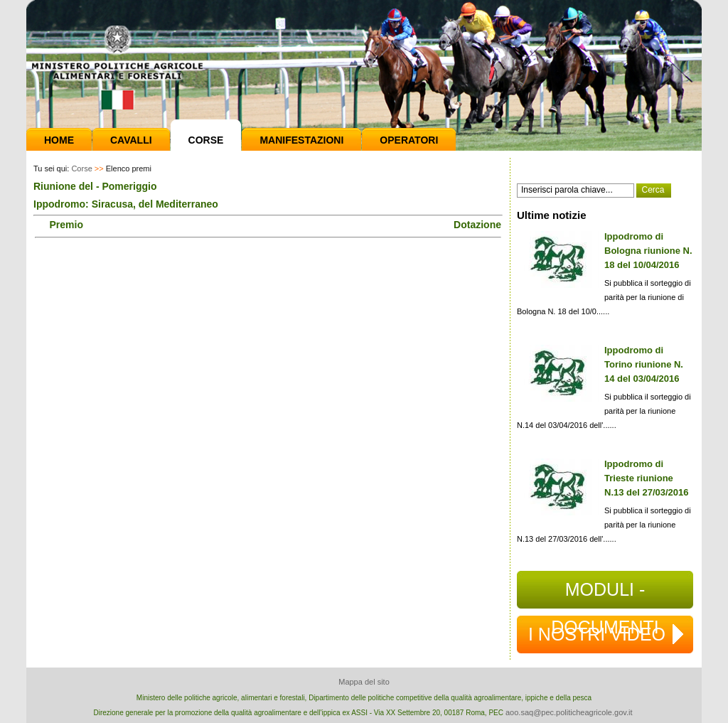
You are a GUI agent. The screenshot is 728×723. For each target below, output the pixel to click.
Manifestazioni (301, 140)
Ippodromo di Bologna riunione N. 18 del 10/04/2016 (648, 251)
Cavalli (131, 140)
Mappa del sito (364, 682)
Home (59, 140)
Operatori (409, 140)
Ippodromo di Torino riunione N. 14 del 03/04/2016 (644, 364)
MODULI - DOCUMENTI (605, 594)
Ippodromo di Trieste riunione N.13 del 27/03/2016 (647, 478)
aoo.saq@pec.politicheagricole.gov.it (569, 712)
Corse (206, 140)
